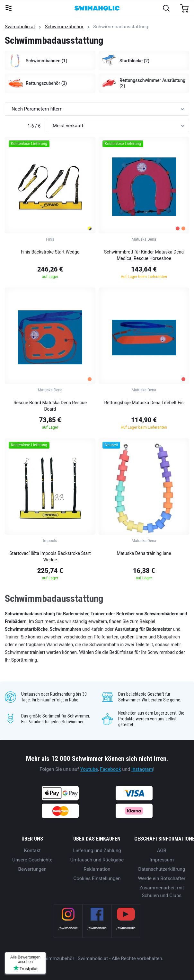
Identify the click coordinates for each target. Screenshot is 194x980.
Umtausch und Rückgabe (97, 860)
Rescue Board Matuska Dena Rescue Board (50, 406)
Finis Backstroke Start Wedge (50, 252)
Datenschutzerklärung (162, 869)
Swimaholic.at (20, 27)
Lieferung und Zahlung (97, 851)
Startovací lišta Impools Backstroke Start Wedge (50, 557)
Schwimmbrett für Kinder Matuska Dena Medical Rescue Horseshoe (144, 255)
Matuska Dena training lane (144, 553)
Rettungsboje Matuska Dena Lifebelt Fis (144, 403)
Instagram (142, 769)
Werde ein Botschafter (162, 878)
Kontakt (32, 851)
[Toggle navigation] (9, 9)
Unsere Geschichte (32, 860)
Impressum (162, 860)
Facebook (110, 769)
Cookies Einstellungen (97, 878)
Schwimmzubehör (64, 27)
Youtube (89, 769)
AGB (162, 851)
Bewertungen (32, 869)
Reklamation (97, 869)
